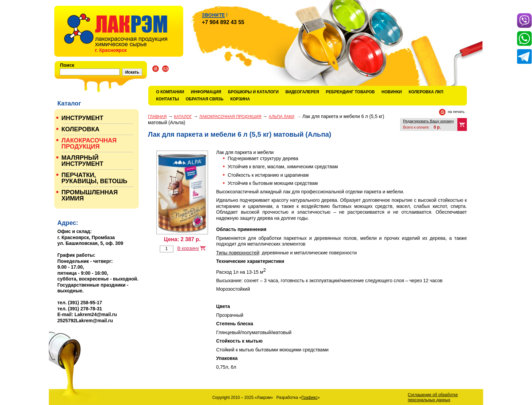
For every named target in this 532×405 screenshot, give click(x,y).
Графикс (310, 398)
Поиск (67, 65)
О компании (170, 92)
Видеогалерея (302, 92)
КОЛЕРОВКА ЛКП (426, 92)
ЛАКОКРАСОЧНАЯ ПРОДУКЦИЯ (231, 117)
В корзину (188, 248)
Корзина (240, 99)
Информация (206, 92)
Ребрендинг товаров (350, 92)
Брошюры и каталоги (253, 92)
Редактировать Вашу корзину (429, 121)
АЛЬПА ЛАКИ (281, 117)
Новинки (392, 92)
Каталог (183, 117)
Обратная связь (204, 99)
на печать (456, 112)
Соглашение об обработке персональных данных (433, 397)
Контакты (167, 99)
